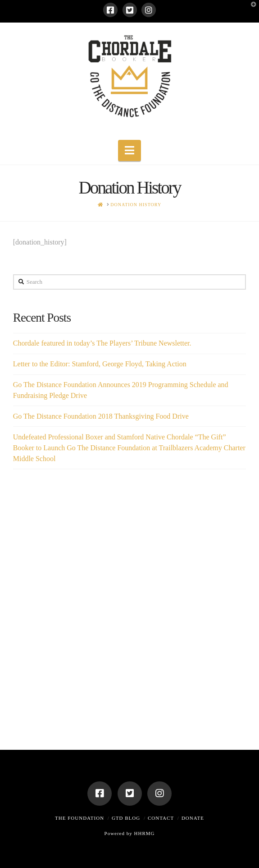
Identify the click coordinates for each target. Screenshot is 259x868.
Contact (161, 818)
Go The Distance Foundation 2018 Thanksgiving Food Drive (101, 416)
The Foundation (80, 818)
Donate (193, 818)
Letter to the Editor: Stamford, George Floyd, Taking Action (100, 364)
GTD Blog (126, 818)
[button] (129, 150)
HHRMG (145, 833)
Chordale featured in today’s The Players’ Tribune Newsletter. (102, 343)
